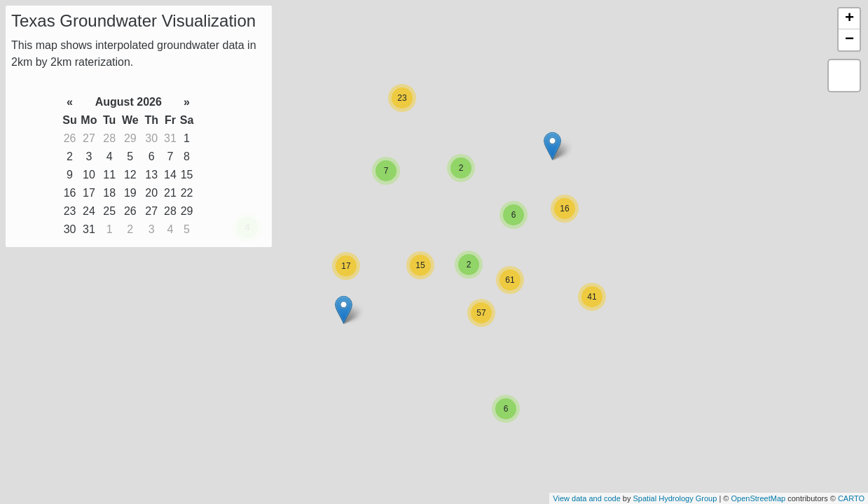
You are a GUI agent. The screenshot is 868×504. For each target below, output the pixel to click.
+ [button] (849, 19)
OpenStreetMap (758, 498)
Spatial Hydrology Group (675, 498)
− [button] (849, 40)
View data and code (586, 498)
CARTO (851, 498)
